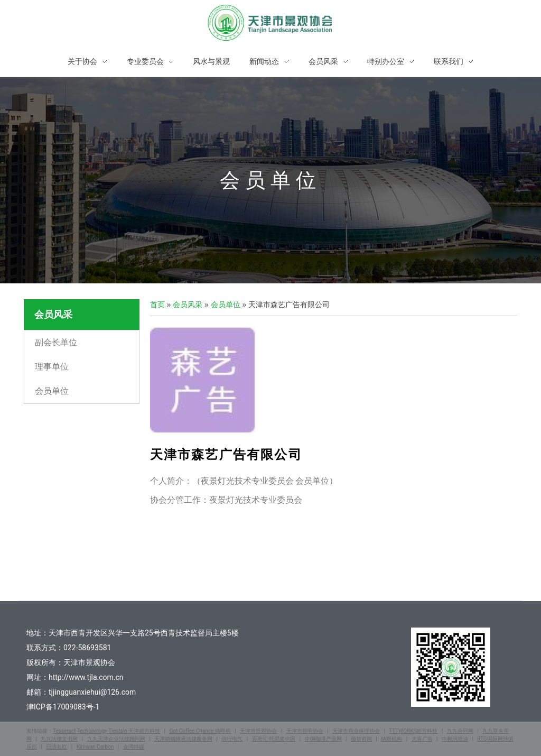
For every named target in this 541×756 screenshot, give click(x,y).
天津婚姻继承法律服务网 (183, 739)
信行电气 (232, 739)
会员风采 (188, 305)
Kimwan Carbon (95, 747)
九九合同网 (460, 731)
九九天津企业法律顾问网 (116, 739)
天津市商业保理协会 (356, 731)
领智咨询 (361, 739)
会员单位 (52, 391)
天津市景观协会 (258, 731)
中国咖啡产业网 (323, 739)
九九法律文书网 (59, 739)
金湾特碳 (134, 747)
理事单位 (52, 367)
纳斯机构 (391, 739)
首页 (157, 305)
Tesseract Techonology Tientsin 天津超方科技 (106, 731)
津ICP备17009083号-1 (63, 707)
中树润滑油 (455, 739)
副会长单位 (56, 342)
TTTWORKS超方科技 (413, 731)
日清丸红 (57, 747)
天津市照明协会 (305, 731)
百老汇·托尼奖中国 (274, 739)
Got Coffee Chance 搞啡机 (200, 731)
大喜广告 (422, 739)
